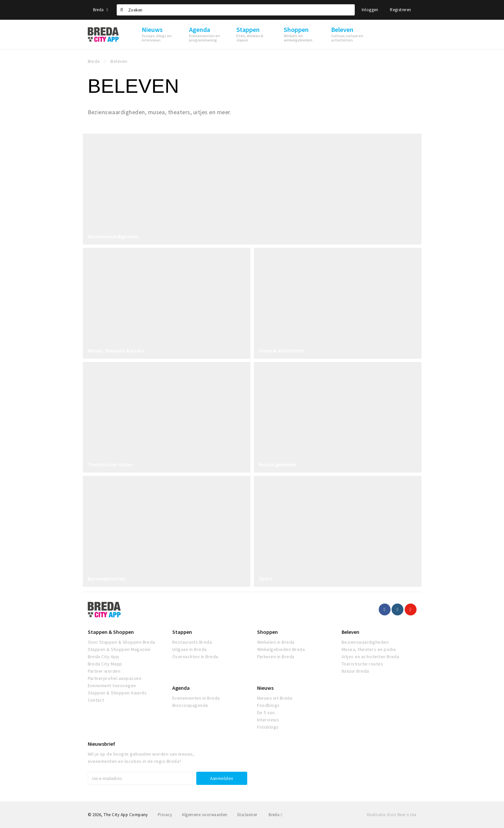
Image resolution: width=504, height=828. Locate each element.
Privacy (165, 815)
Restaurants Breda (192, 642)
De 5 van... (268, 712)
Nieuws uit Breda (275, 698)
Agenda (181, 688)
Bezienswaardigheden (113, 236)
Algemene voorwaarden (205, 815)
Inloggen (370, 10)
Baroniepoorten (107, 579)
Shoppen (267, 632)
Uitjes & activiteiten (282, 350)
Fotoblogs (268, 727)
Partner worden (104, 671)
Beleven (350, 632)
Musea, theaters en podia (369, 649)
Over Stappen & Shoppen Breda (121, 642)
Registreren (400, 10)
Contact (96, 700)
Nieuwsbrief (101, 744)
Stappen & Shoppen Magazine (119, 649)
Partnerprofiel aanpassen (115, 678)
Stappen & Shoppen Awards (117, 693)
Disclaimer (247, 815)
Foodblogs (268, 705)
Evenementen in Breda (196, 698)
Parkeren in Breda (276, 657)
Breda (101, 10)
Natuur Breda (355, 671)
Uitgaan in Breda (190, 649)
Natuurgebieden (277, 464)
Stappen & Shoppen (111, 632)
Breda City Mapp (105, 664)
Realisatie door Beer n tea (392, 815)
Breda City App (104, 657)
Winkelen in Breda (276, 642)
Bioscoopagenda (190, 705)
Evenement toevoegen (112, 686)
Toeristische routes (110, 464)
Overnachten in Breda (195, 657)
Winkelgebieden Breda (281, 649)
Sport (265, 579)
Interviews (268, 720)
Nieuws (265, 688)
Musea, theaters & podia (116, 350)
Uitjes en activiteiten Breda (370, 657)
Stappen (182, 632)
